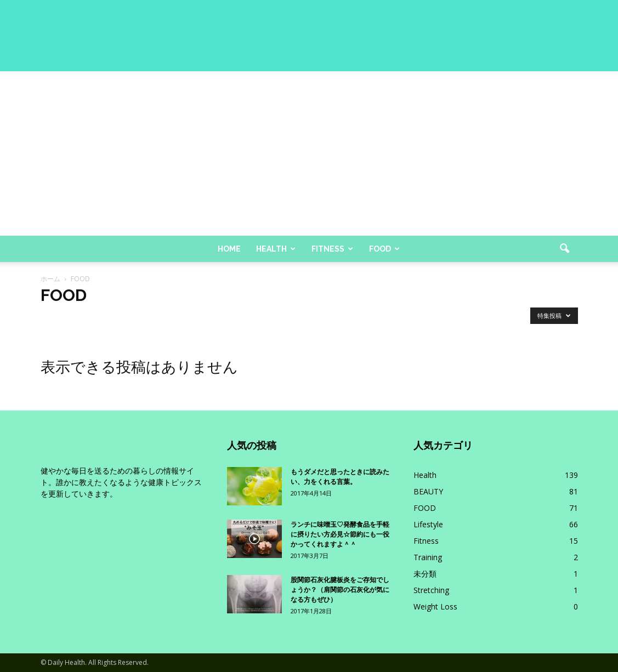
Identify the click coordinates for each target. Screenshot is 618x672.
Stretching (431, 590)
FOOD (425, 508)
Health (276, 249)
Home (229, 249)
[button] (565, 249)
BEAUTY (428, 491)
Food (384, 249)
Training (428, 557)
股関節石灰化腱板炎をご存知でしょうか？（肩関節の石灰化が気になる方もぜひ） (340, 590)
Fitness (332, 249)
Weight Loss (435, 606)
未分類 (425, 574)
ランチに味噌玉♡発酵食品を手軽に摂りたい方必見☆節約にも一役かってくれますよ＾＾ (340, 534)
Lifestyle (428, 524)
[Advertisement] (309, 153)
